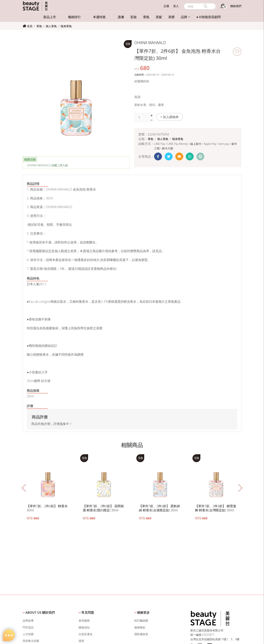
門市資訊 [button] (28, 627)
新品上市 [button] (50, 17)
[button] (237, 52)
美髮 (159, 17)
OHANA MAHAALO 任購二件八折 (48, 165)
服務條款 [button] (140, 627)
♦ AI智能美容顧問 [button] (209, 17)
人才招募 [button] (28, 634)
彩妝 (134, 17)
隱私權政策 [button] (141, 634)
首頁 (28, 26)
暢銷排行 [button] (74, 17)
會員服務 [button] (84, 620)
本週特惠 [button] (99, 17)
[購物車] (223, 7)
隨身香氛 (66, 26)
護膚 (121, 17)
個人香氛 (52, 26)
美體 (171, 17)
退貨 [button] (81, 641)
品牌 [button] (185, 17)
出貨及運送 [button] (86, 634)
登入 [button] (176, 6)
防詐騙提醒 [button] (141, 620)
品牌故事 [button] (28, 620)
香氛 (146, 17)
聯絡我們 (236, 6)
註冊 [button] (166, 6)
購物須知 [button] (84, 627)
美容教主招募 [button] (31, 641)
